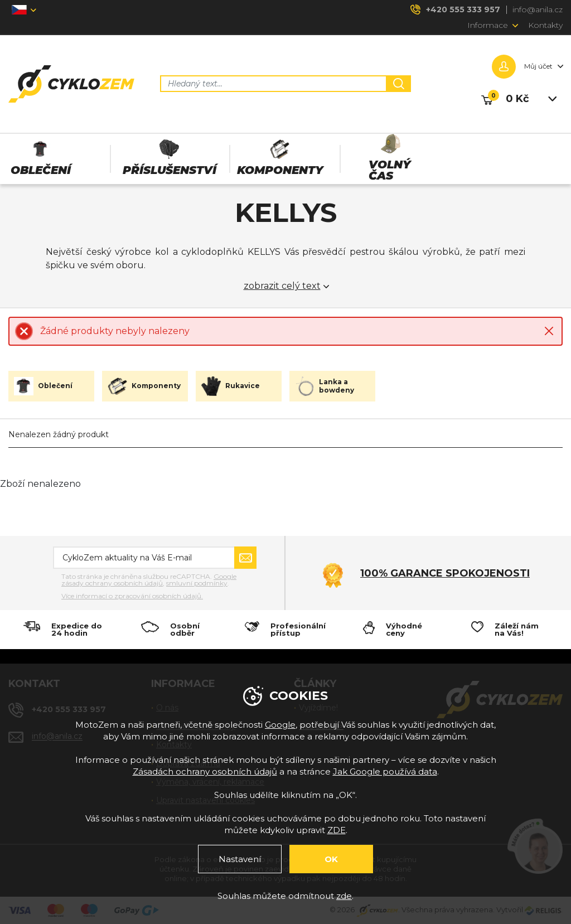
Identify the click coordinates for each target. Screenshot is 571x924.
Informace (488, 25)
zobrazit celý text (282, 286)
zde (344, 896)
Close (549, 331)
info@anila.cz (538, 9)
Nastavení (240, 859)
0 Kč (517, 99)
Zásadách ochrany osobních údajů (205, 771)
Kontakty (545, 25)
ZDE (337, 830)
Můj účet (538, 66)
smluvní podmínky (197, 583)
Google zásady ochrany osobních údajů (149, 580)
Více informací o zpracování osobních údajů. (132, 596)
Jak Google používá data (385, 771)
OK (331, 859)
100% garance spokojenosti (445, 573)
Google (280, 725)
